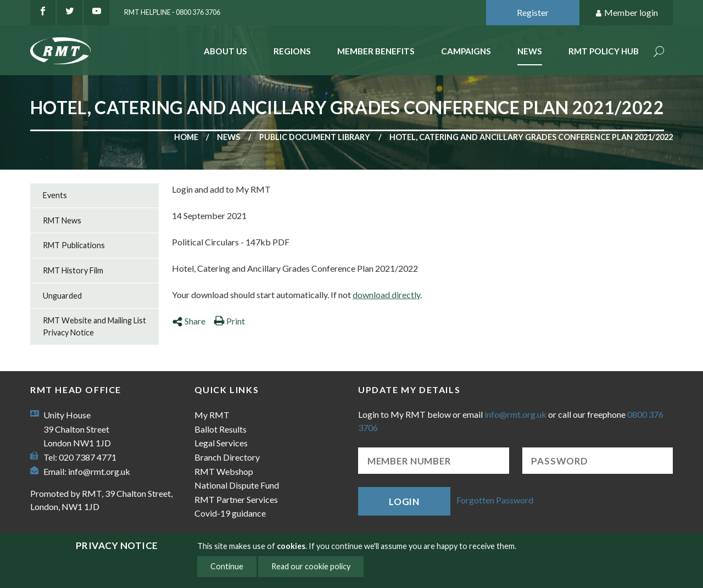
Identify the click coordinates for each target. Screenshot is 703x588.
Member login (626, 13)
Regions (292, 51)
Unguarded (62, 296)
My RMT (212, 415)
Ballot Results (221, 429)
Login (404, 502)
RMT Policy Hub (604, 51)
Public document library (315, 137)
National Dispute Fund (237, 485)
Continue (227, 566)
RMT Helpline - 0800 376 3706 (172, 12)
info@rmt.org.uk (99, 471)
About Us (225, 51)
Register (533, 12)
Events (55, 195)
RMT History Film (73, 270)
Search (659, 52)
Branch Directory (227, 457)
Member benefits (376, 51)
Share (189, 321)
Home (186, 137)
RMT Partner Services (236, 499)
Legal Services (221, 443)
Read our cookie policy (311, 566)
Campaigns (466, 51)
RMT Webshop (224, 471)
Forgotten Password (495, 500)
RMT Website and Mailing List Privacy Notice (94, 326)
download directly (386, 295)
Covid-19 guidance (230, 513)
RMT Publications (74, 245)
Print (229, 321)
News (530, 51)
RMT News (62, 220)
